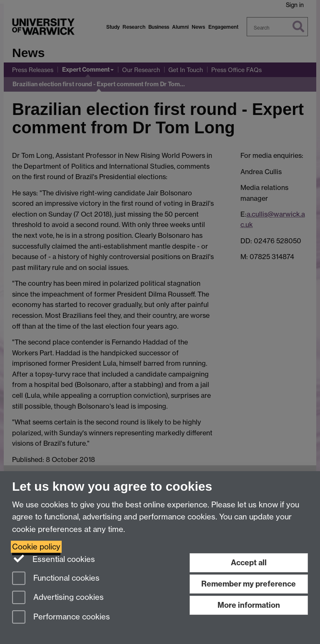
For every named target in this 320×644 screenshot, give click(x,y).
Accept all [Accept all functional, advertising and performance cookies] (249, 563)
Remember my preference (249, 584)
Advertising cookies (58, 598)
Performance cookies (61, 618)
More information (249, 605)
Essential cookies (54, 559)
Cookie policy (36, 547)
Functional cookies (56, 579)
